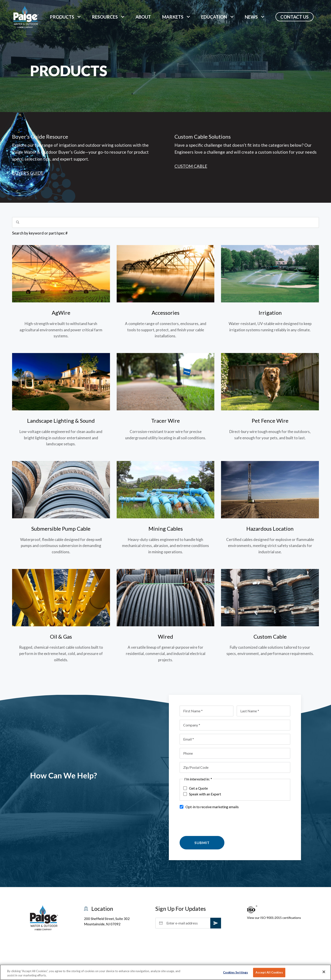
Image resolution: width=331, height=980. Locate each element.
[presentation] (214, 822)
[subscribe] (216, 923)
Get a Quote (195, 788)
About (143, 17)
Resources (105, 17)
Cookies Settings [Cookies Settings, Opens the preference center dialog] (235, 972)
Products (62, 17)
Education (214, 17)
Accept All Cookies (269, 972)
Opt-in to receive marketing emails (209, 807)
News (251, 17)
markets (173, 17)
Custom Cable (191, 166)
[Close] (324, 972)
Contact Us (294, 17)
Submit (202, 843)
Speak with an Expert (202, 794)
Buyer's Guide (28, 173)
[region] (165, 972)
